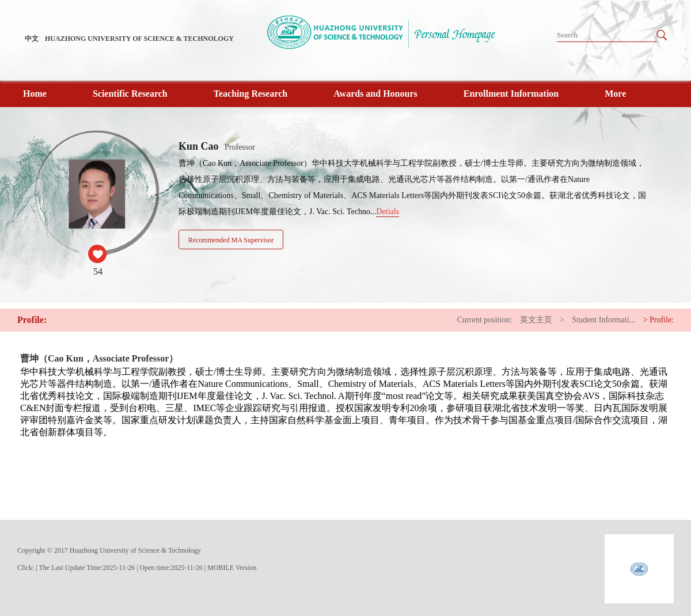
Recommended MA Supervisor (231, 240)
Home (35, 94)
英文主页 (536, 320)
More (615, 94)
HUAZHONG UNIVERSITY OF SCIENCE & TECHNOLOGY (139, 39)
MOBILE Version (232, 568)
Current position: (485, 320)
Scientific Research (130, 94)
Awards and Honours (375, 94)
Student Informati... (603, 320)
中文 (32, 39)
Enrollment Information (511, 94)
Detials (388, 212)
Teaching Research (250, 94)
